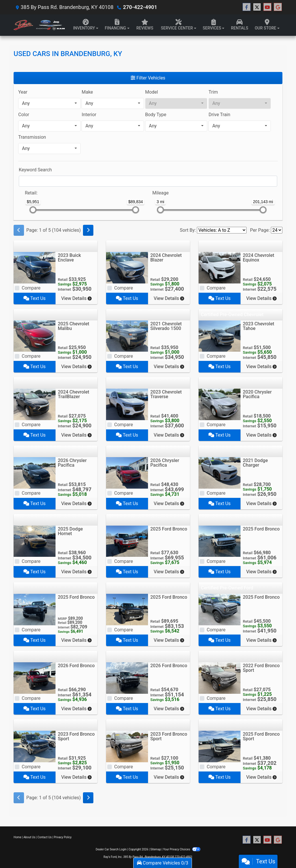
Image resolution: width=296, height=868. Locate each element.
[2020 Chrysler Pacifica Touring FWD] (220, 404)
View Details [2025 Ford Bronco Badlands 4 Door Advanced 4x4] (261, 572)
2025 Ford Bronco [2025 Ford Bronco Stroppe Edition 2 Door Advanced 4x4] (169, 529)
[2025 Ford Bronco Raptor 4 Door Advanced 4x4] (35, 609)
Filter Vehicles (148, 78)
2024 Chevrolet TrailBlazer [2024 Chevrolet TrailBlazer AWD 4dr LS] (74, 394)
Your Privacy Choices (182, 849)
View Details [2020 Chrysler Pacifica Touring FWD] (261, 435)
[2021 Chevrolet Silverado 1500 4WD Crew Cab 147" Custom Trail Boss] (127, 336)
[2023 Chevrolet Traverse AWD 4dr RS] (127, 404)
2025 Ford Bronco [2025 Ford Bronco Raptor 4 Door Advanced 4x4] (76, 597)
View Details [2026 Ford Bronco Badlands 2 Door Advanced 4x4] (76, 709)
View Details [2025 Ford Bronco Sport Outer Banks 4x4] (261, 777)
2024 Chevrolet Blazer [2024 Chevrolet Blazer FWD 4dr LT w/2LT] (166, 258)
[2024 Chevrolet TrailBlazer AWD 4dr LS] (35, 404)
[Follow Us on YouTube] (267, 7)
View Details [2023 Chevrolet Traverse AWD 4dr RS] (169, 435)
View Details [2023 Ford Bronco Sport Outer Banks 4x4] (76, 777)
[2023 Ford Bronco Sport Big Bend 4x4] (127, 746)
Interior (89, 115)
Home (17, 837)
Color (24, 115)
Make (87, 92)
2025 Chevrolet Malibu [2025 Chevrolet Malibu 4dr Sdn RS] (74, 326)
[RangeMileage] (149, 190)
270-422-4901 (140, 7)
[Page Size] (277, 230)
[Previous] (19, 230)
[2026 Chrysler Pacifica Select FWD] (127, 473)
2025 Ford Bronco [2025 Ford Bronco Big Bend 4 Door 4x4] (261, 597)
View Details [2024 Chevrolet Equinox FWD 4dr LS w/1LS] (261, 298)
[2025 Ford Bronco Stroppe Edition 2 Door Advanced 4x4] (127, 541)
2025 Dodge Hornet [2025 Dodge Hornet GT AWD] (70, 531)
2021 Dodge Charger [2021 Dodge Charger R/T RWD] (255, 463)
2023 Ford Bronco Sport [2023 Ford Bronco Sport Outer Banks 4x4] (76, 736)
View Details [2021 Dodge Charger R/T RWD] (261, 503)
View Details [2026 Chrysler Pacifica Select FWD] (169, 503)
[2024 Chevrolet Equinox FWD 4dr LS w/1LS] (220, 267)
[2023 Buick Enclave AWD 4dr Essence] (35, 267)
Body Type (156, 115)
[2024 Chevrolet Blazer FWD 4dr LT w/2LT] (127, 267)
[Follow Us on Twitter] (257, 7)
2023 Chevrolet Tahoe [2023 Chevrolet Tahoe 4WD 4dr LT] (259, 326)
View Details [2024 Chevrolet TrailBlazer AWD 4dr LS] (76, 435)
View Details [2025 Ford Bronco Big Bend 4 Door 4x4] (261, 640)
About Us (29, 837)
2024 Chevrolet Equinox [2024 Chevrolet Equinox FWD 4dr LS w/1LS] (259, 258)
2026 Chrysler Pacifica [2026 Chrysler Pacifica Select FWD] (165, 463)
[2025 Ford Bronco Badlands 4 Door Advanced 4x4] (220, 541)
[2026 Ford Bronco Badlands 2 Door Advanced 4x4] (35, 678)
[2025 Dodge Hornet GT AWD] (35, 541)
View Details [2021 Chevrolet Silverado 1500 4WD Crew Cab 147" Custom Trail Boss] (169, 367)
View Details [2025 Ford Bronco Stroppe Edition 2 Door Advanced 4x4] (169, 572)
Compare (31, 288)
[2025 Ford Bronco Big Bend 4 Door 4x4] (220, 609)
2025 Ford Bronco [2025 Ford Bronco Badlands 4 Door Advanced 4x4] (261, 529)
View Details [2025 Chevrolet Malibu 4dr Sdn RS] (76, 367)
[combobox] (49, 103)
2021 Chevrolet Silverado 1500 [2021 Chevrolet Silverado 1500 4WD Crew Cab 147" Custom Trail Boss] (166, 326)
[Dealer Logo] (39, 25)
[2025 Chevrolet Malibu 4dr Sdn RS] (35, 336)
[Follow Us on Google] (278, 7)
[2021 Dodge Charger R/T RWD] (220, 473)
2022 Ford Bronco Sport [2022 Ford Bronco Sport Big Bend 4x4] (261, 668)
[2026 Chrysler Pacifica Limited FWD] (35, 473)
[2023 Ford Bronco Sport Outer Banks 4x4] (35, 746)
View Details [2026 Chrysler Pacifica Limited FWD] (76, 503)
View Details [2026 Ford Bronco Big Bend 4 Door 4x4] (169, 709)
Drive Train (219, 115)
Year (23, 92)
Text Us (35, 298)
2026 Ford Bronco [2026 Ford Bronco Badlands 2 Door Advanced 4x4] (76, 666)
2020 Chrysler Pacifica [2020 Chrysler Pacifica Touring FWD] (257, 394)
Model (152, 92)
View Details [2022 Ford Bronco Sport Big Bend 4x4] (261, 709)
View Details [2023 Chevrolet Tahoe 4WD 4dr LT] (261, 367)
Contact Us (45, 837)
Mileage (160, 193)
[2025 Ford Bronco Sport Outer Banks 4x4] (220, 746)
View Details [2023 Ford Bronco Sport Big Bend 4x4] (169, 777)
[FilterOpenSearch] (148, 181)
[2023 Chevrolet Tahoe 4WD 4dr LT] (220, 336)
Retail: (31, 193)
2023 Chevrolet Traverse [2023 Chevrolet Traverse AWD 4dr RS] (166, 394)
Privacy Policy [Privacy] (63, 837)
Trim (213, 92)
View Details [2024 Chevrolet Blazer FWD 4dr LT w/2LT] (169, 298)
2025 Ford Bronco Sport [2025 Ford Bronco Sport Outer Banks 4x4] (261, 736)
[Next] (88, 230)
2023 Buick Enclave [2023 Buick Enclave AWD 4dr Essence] (69, 258)
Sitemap (156, 849)
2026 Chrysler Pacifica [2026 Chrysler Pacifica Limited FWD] (72, 463)
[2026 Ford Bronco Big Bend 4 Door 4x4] (127, 678)
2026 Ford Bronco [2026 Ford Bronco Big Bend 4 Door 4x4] (169, 666)
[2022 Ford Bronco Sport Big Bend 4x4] (220, 678)
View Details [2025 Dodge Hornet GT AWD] (76, 572)
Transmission (32, 137)
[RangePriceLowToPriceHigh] (21, 190)
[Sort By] (222, 230)
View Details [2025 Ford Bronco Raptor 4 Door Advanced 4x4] (76, 640)
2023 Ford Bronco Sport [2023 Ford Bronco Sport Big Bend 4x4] (169, 736)
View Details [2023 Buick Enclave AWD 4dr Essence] (76, 298)
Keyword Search (35, 170)
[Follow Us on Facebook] (247, 7)
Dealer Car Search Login (111, 849)
